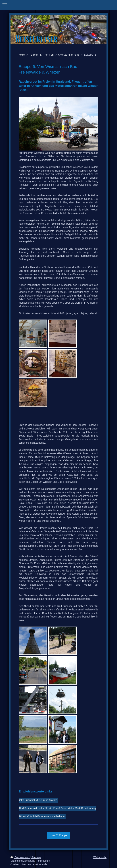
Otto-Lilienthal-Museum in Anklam (38, 800)
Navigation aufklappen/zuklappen (58, 5)
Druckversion (20, 857)
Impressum (44, 861)
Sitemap (36, 857)
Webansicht (100, 857)
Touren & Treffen (41, 55)
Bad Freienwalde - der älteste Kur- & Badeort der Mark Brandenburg (58, 808)
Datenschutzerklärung (23, 861)
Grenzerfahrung (69, 55)
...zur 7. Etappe (59, 835)
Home (22, 55)
